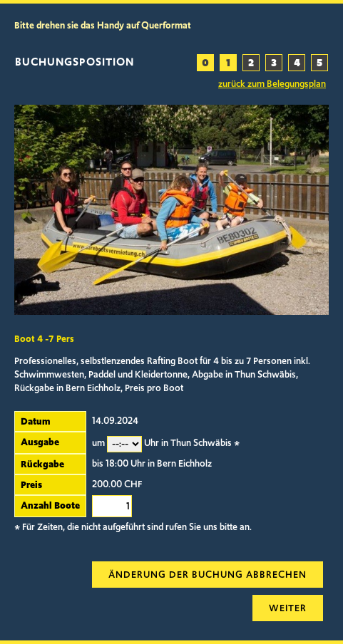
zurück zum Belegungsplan (272, 84)
